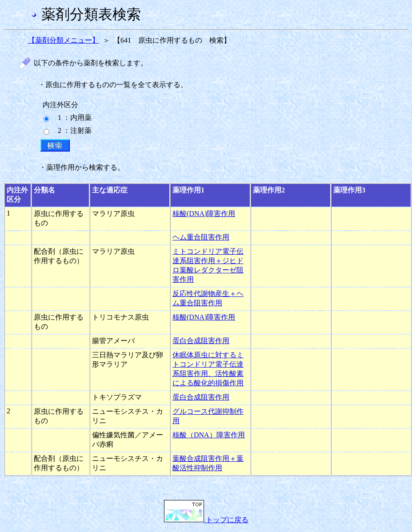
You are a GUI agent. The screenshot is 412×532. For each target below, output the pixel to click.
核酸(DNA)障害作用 (204, 214)
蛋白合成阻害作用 (201, 341)
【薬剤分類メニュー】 (64, 40)
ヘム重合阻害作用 (201, 237)
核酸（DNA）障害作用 (209, 435)
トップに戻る (206, 520)
